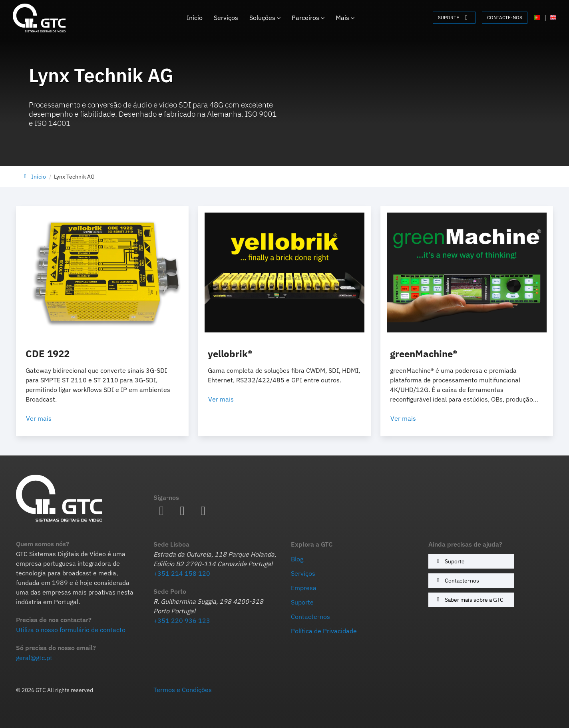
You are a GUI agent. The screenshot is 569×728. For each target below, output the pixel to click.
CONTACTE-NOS (505, 17)
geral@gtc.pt (34, 658)
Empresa (304, 588)
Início (195, 18)
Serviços (226, 18)
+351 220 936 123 (182, 621)
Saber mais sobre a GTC (469, 600)
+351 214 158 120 (182, 573)
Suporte (450, 561)
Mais (345, 18)
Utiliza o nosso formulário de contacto (71, 630)
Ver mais (48, 418)
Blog (297, 559)
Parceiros (308, 18)
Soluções (265, 18)
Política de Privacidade (324, 631)
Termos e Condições (183, 690)
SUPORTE (454, 18)
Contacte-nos (457, 580)
